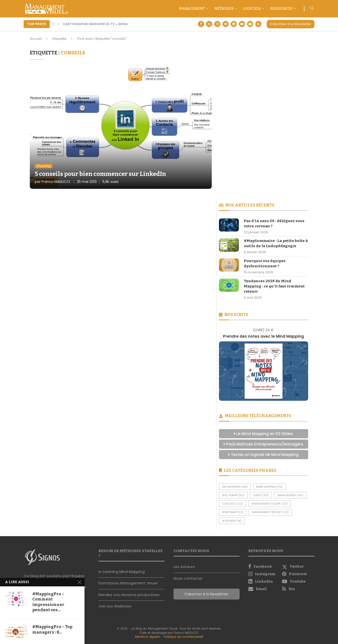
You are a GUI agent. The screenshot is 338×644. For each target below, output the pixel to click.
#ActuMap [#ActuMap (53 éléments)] (233, 495)
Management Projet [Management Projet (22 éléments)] (270, 512)
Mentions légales (147, 637)
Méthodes (224, 9)
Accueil (36, 39)
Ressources (282, 9)
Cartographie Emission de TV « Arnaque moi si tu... (108, 24)
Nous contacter (188, 578)
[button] (54, 24)
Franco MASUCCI (56, 182)
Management (192, 9)
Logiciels (252, 9)
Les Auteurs (184, 567)
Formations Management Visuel (128, 583)
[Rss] (258, 24)
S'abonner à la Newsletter (291, 24)
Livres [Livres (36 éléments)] (261, 495)
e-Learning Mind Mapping (122, 572)
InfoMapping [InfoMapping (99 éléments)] (235, 487)
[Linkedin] (234, 24)
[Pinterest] (226, 24)
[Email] (250, 24)
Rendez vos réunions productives (129, 595)
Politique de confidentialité (183, 637)
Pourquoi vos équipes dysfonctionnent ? (265, 263)
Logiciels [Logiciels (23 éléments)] (232, 504)
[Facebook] (201, 24)
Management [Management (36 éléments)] (290, 495)
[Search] (312, 9)
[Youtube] (242, 24)
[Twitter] (209, 24)
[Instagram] (217, 24)
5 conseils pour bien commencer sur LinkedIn (100, 174)
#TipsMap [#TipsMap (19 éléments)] (232, 521)
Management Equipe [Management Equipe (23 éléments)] (270, 504)
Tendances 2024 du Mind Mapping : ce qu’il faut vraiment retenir (274, 286)
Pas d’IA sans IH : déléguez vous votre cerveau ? (274, 223)
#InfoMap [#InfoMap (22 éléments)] (233, 512)
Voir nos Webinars (115, 606)
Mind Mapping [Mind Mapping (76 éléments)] (270, 487)
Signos (58, 581)
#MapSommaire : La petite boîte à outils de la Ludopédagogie (276, 243)
